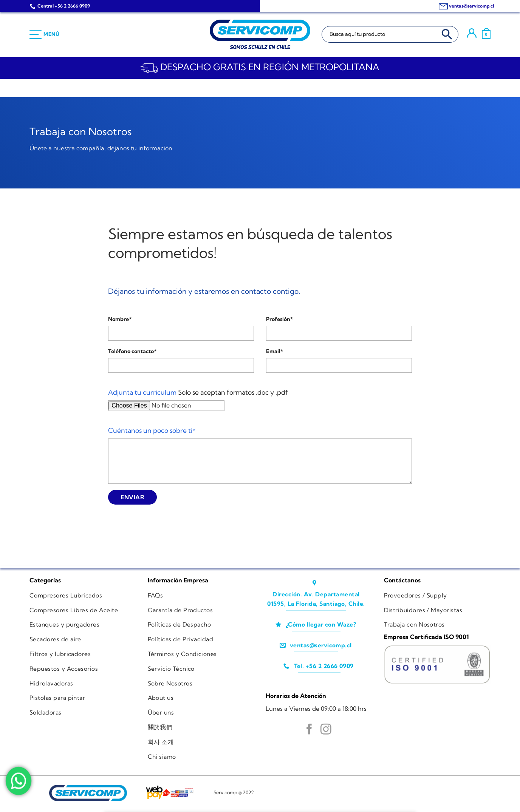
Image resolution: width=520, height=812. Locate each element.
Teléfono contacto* (132, 351)
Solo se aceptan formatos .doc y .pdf (198, 392)
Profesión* (279, 319)
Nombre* (120, 319)
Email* (275, 351)
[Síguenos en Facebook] (309, 730)
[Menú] (45, 34)
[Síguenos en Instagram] (326, 730)
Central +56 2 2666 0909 (64, 6)
